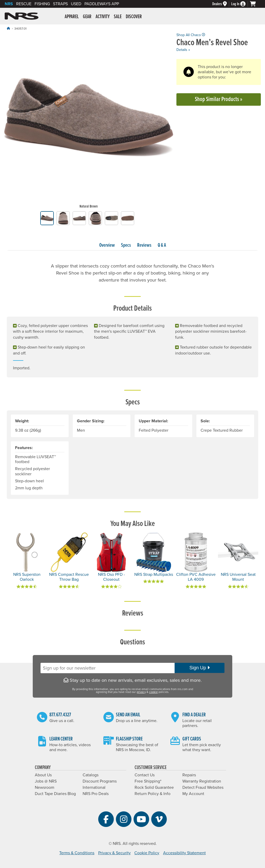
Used (76, 4)
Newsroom (45, 787)
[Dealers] (222, 4)
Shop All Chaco (191, 35)
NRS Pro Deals (96, 794)
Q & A (162, 245)
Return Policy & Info (153, 794)
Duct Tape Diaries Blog (55, 794)
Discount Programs (100, 781)
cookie (153, 692)
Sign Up (200, 668)
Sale (118, 17)
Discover (134, 17)
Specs (126, 245)
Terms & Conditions (77, 853)
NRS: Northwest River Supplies (22, 16)
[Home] (8, 28)
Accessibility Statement (184, 853)
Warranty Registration (202, 781)
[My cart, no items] (255, 4)
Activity (103, 17)
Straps (60, 4)
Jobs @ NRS (46, 781)
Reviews (144, 245)
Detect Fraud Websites (203, 787)
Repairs (189, 775)
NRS (9, 4)
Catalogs (91, 775)
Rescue (24, 4)
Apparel (72, 17)
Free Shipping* (148, 781)
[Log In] (241, 4)
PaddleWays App (102, 4)
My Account (193, 794)
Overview (107, 245)
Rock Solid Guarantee (154, 787)
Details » (183, 50)
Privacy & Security (114, 853)
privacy (141, 692)
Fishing (42, 4)
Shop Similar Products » (219, 99)
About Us (43, 775)
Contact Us (145, 775)
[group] (89, 122)
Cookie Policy (147, 853)
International (94, 787)
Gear (87, 17)
